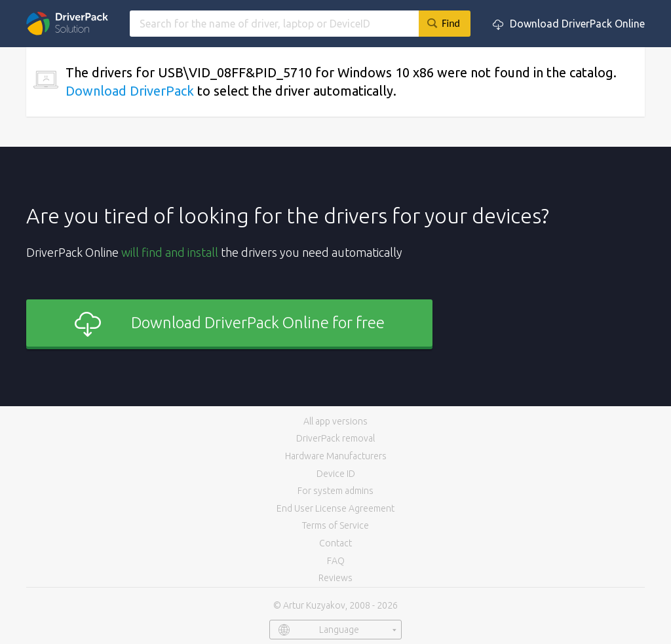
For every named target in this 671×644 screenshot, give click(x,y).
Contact (335, 543)
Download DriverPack (130, 91)
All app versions (335, 421)
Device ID (336, 474)
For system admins (335, 491)
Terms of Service (335, 525)
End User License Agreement (335, 508)
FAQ (336, 561)
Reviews (335, 578)
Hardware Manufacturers (336, 456)
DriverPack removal (335, 438)
